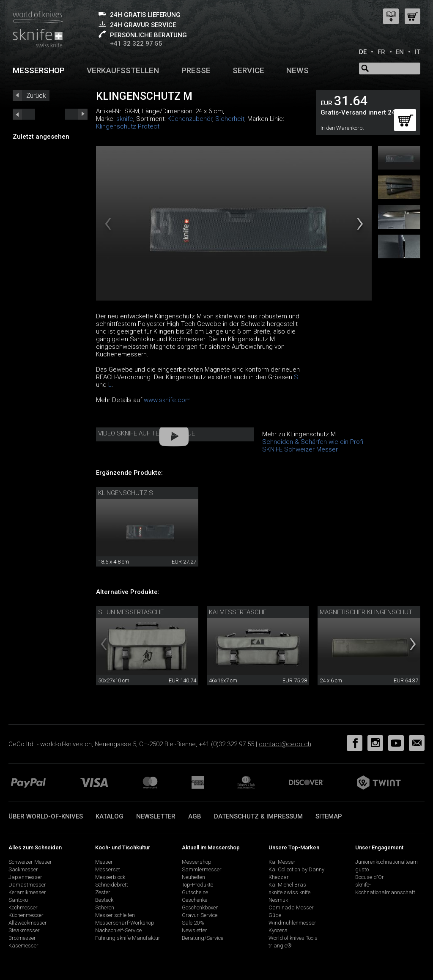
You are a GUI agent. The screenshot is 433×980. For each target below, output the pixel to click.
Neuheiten (193, 877)
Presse (196, 70)
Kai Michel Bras (287, 885)
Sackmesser (23, 869)
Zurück (36, 96)
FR (381, 52)
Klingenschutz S (126, 493)
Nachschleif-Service (118, 930)
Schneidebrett (112, 885)
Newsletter (156, 816)
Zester (103, 892)
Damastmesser (27, 885)
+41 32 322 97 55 (136, 44)
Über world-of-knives (46, 816)
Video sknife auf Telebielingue (147, 433)
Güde (275, 915)
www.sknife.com (167, 400)
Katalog (110, 816)
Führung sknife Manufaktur (128, 938)
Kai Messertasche (238, 612)
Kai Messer (282, 862)
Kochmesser (23, 907)
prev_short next (76, 114)
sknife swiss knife (289, 892)
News (297, 70)
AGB (195, 816)
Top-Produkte (197, 885)
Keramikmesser (27, 892)
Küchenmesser (26, 915)
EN (400, 52)
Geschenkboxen (200, 907)
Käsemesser (23, 946)
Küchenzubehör (190, 119)
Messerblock (110, 877)
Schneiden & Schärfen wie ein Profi (313, 442)
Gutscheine (195, 892)
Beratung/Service (203, 938)
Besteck (104, 900)
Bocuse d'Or (370, 877)
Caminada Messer (291, 907)
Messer (104, 862)
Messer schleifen (115, 915)
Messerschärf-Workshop (125, 923)
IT (418, 52)
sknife (125, 119)
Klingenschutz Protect (128, 126)
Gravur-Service (200, 915)
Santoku (18, 900)
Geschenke (195, 900)
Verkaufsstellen (123, 70)
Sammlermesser (202, 869)
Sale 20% (193, 923)
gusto (362, 869)
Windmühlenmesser (292, 923)
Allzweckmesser (28, 923)
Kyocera (278, 930)
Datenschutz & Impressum (258, 816)
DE (363, 52)
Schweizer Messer (30, 862)
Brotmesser (22, 938)
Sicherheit (230, 119)
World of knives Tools (293, 938)
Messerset (108, 869)
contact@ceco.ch (285, 744)
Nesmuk (278, 900)
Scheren (105, 907)
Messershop (39, 70)
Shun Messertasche (131, 612)
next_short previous (24, 114)
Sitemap (329, 816)
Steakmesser (24, 930)
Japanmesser (25, 877)
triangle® (280, 946)
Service (248, 70)
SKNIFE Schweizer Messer (300, 449)
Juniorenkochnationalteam (386, 862)
